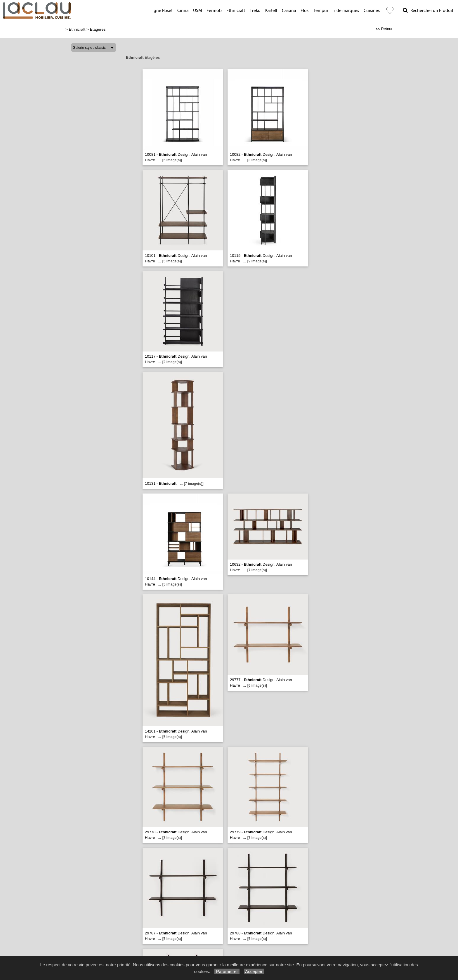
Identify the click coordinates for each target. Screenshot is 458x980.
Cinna (183, 11)
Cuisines (372, 11)
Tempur (321, 11)
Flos (305, 11)
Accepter (254, 971)
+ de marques (346, 11)
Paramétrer (227, 971)
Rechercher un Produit (428, 10)
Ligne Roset (162, 11)
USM (197, 11)
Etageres (98, 29)
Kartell (271, 11)
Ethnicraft (236, 11)
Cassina (289, 11)
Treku (255, 11)
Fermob (214, 11)
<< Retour (384, 29)
